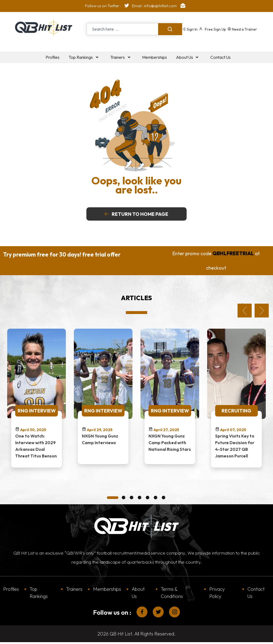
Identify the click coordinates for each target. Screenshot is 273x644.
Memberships (107, 589)
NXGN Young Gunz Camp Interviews (100, 439)
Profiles (11, 589)
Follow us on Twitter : (109, 6)
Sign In (190, 29)
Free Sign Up (212, 29)
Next (262, 310)
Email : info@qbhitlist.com (160, 6)
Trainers (74, 589)
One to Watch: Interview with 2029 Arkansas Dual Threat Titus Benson (36, 446)
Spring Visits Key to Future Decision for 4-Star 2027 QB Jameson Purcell (235, 446)
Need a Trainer (242, 29)
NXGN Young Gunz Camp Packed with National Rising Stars (170, 442)
